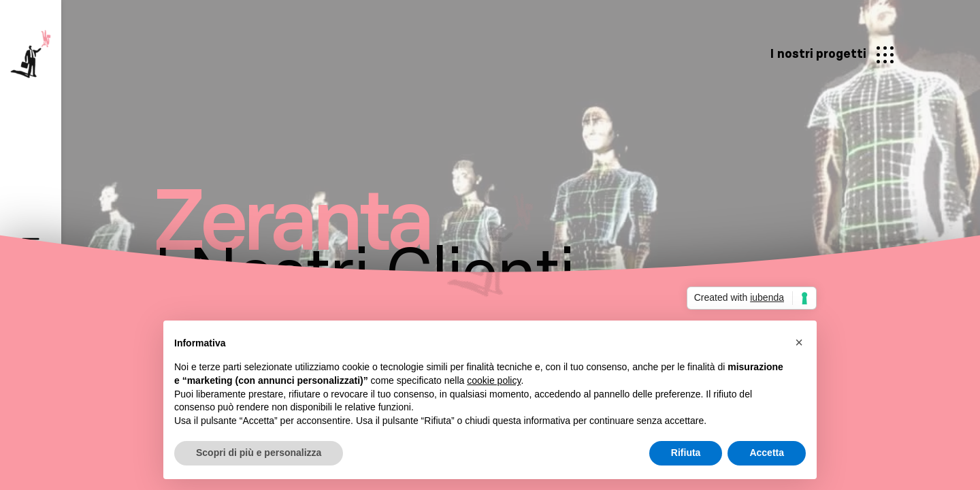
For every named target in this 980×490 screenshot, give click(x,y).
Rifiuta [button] (686, 453)
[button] (799, 342)
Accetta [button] (767, 453)
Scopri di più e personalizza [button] (259, 453)
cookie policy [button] (494, 380)
